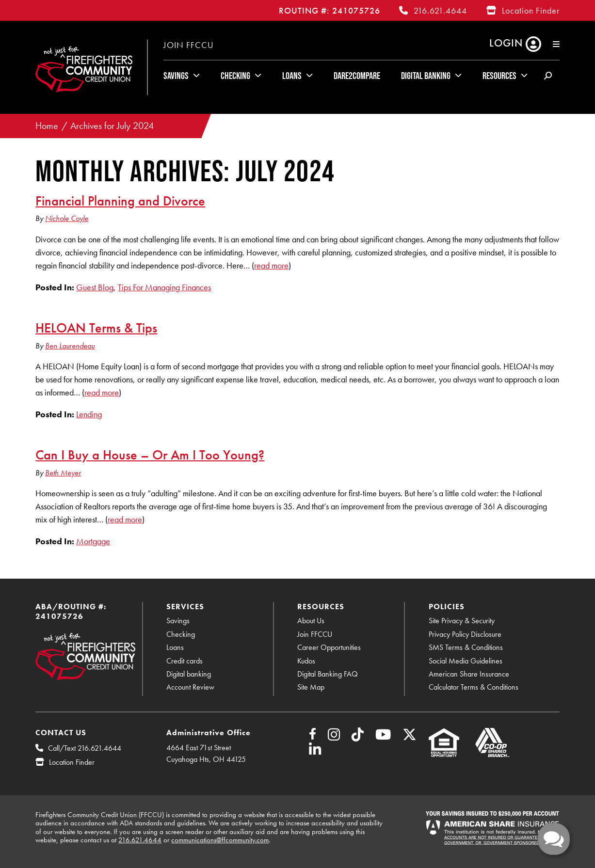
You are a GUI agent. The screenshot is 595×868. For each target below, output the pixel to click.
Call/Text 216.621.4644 (85, 748)
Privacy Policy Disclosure (465, 634)
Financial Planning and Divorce (120, 201)
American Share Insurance (469, 674)
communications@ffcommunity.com (220, 840)
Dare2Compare (357, 76)
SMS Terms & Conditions (466, 647)
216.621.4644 (440, 10)
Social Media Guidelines (466, 661)
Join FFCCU (189, 45)
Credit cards (185, 661)
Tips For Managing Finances (164, 287)
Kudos (306, 661)
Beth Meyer (63, 473)
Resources (499, 76)
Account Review (190, 687)
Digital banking (189, 674)
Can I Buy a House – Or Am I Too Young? (150, 455)
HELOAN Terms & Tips (96, 328)
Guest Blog (95, 287)
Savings (176, 76)
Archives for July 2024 (112, 126)
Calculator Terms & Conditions (474, 687)
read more (271, 265)
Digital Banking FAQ (328, 674)
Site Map (311, 687)
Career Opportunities (329, 647)
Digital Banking (426, 76)
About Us (311, 621)
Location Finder (531, 10)
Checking (235, 76)
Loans (292, 76)
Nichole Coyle (67, 218)
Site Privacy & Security (462, 621)
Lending (89, 414)
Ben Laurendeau (70, 346)
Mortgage (93, 541)
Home (47, 126)
